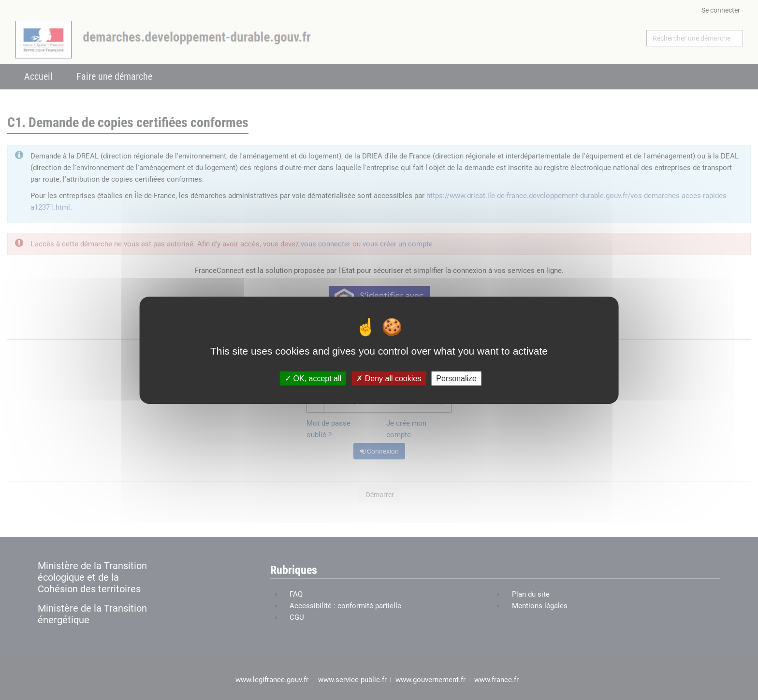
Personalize (456, 378)
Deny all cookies (389, 378)
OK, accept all (313, 378)
